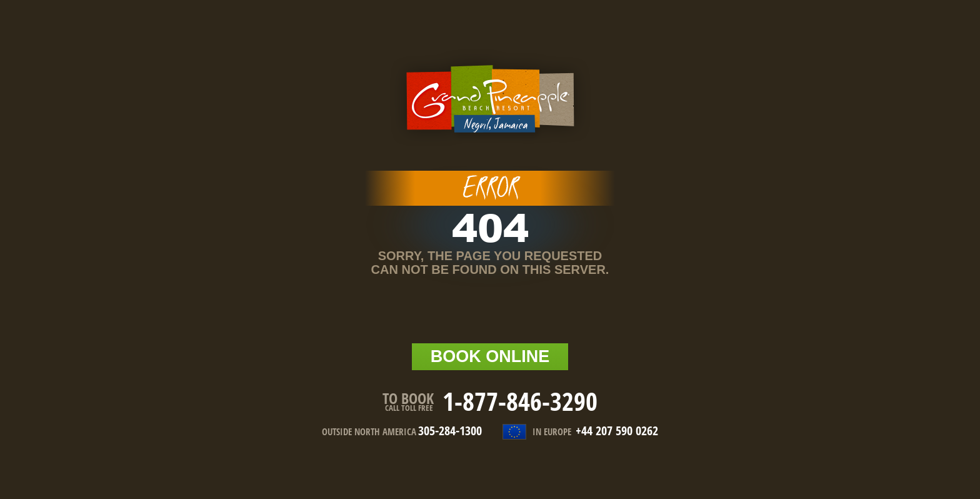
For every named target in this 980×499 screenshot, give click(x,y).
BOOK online (490, 356)
